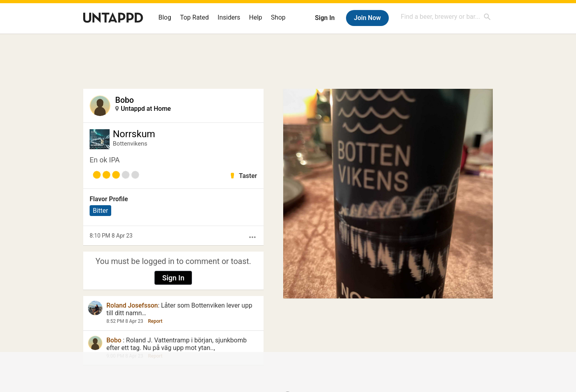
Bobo (125, 100)
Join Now (367, 18)
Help (256, 17)
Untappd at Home (146, 109)
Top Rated (194, 17)
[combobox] (446, 17)
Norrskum (134, 134)
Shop (278, 17)
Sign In (325, 18)
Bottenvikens (130, 144)
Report (155, 321)
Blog (165, 17)
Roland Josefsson (132, 305)
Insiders (229, 17)
